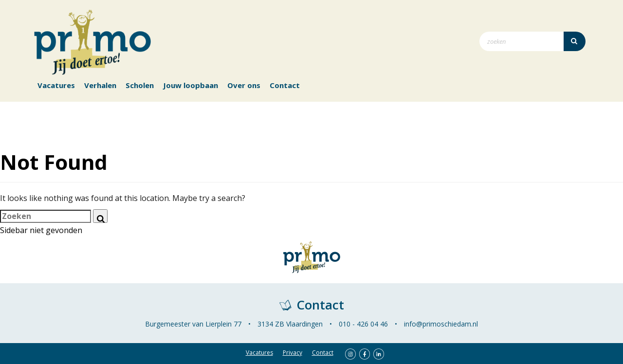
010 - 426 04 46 (363, 324)
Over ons (244, 85)
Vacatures (56, 85)
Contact (285, 85)
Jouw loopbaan (191, 85)
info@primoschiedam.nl (441, 324)
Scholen (140, 85)
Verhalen (100, 85)
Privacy (293, 353)
